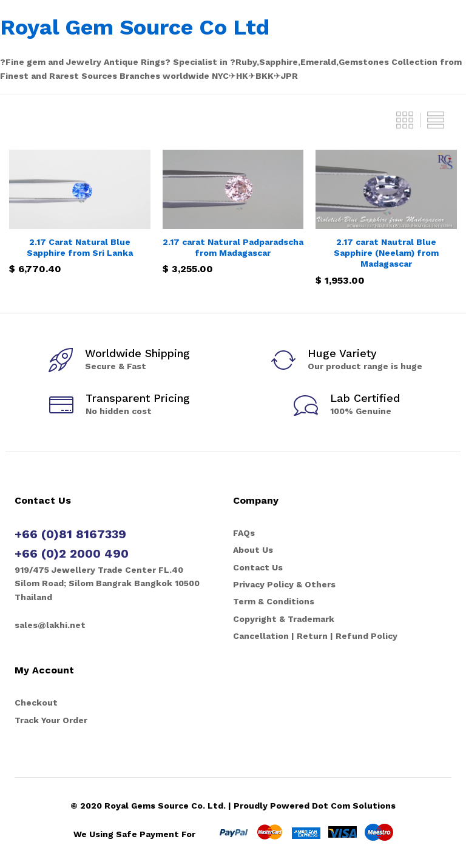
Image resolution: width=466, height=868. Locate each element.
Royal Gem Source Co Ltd (135, 27)
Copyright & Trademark (284, 619)
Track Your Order (51, 720)
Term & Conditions (274, 601)
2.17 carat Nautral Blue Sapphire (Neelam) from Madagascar (386, 253)
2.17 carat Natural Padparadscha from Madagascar (233, 247)
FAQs (244, 533)
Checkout (36, 703)
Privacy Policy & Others (284, 584)
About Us (253, 550)
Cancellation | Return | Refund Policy (315, 636)
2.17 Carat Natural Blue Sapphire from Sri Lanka (80, 247)
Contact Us (258, 567)
